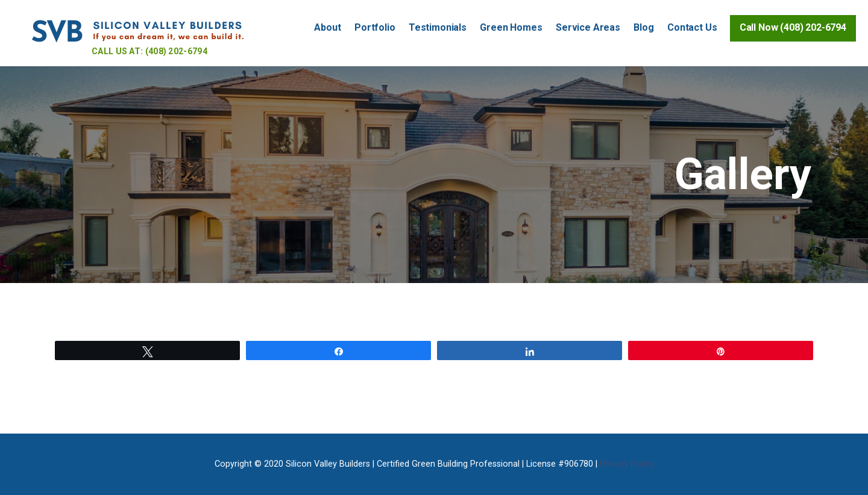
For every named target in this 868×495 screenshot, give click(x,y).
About (327, 27)
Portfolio (375, 27)
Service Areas (588, 27)
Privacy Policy (627, 464)
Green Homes (511, 27)
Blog (643, 27)
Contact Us (692, 27)
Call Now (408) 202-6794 (793, 27)
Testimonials (438, 27)
